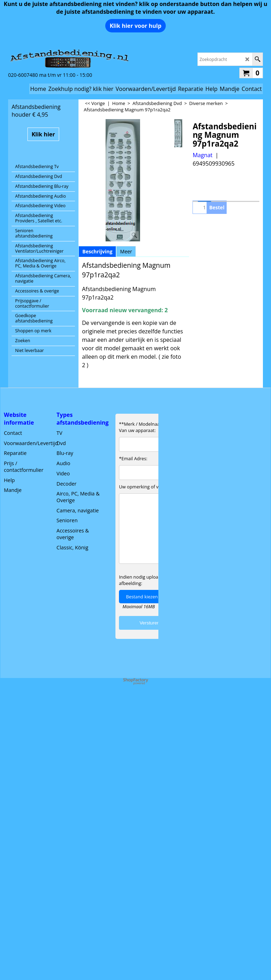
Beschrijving (97, 251)
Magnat (202, 155)
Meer (126, 251)
